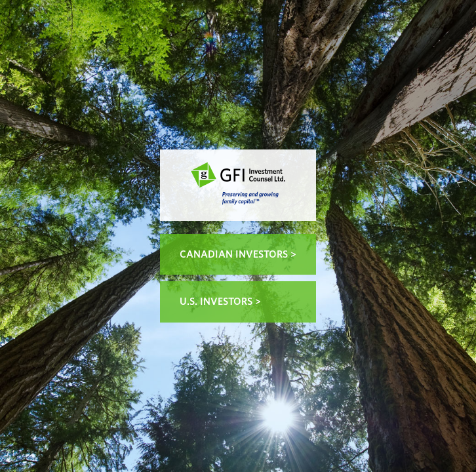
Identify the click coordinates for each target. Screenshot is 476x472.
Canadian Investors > (238, 254)
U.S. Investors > (220, 302)
